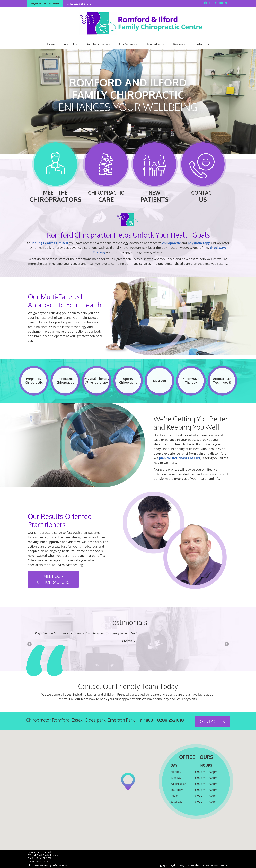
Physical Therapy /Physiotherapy (97, 381)
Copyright (162, 865)
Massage (160, 381)
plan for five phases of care (180, 458)
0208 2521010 (82, 4)
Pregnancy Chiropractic (34, 381)
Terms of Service (210, 865)
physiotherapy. (199, 243)
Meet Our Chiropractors (53, 579)
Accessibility (193, 865)
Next (226, 644)
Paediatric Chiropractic (65, 381)
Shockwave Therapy (191, 381)
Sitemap (224, 865)
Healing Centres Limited (49, 243)
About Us (70, 44)
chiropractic (171, 243)
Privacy (181, 865)
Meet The (55, 172)
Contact (203, 172)
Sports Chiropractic (128, 381)
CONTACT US (212, 721)
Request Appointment (45, 3)
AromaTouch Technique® (222, 381)
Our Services (128, 44)
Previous (30, 644)
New (154, 172)
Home (51, 44)
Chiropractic (106, 172)
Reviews (179, 44)
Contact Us (201, 44)
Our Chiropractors (98, 44)
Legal (172, 865)
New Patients (155, 44)
